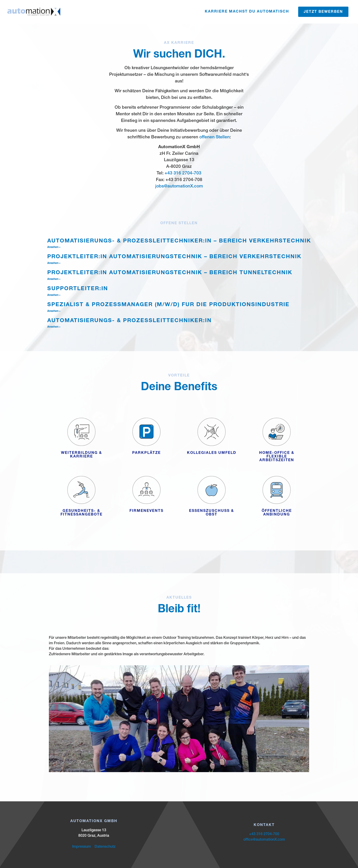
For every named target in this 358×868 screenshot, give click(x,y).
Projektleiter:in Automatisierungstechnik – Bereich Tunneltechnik (170, 273)
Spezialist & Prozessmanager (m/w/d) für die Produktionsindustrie (168, 305)
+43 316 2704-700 (264, 834)
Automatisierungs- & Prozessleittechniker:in (129, 321)
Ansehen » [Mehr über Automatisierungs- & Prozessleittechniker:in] (54, 327)
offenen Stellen (215, 137)
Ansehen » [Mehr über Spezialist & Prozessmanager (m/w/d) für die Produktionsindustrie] (54, 311)
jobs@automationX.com (179, 186)
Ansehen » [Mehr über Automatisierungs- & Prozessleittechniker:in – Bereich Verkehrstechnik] (54, 247)
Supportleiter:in (78, 289)
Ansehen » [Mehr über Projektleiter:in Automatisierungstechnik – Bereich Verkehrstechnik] (54, 263)
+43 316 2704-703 (183, 173)
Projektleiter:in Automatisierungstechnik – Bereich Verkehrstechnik (174, 257)
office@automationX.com (264, 840)
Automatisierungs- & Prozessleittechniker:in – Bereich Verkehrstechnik (179, 241)
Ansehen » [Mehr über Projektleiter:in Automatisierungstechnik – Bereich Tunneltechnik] (54, 279)
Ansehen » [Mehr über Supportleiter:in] (54, 295)
